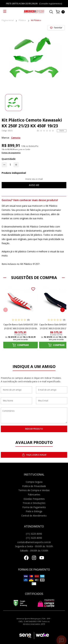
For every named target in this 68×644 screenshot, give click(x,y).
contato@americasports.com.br (34, 542)
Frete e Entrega (34, 511)
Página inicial (8, 21)
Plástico (22, 21)
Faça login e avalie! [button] (34, 455)
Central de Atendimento (34, 516)
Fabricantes (34, 495)
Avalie (62, 130)
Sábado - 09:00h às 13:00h (34, 551)
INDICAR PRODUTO (34, 429)
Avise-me (34, 185)
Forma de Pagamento (34, 507)
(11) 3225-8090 (34, 534)
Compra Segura (34, 482)
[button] (62, 310)
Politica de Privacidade (34, 486)
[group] (14, 103)
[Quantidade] (10, 165)
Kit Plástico (36, 21)
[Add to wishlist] (56, 28)
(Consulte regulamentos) (51, 4)
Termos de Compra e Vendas (34, 490)
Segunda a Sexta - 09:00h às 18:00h (34, 546)
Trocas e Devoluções (34, 503)
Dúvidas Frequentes (34, 499)
